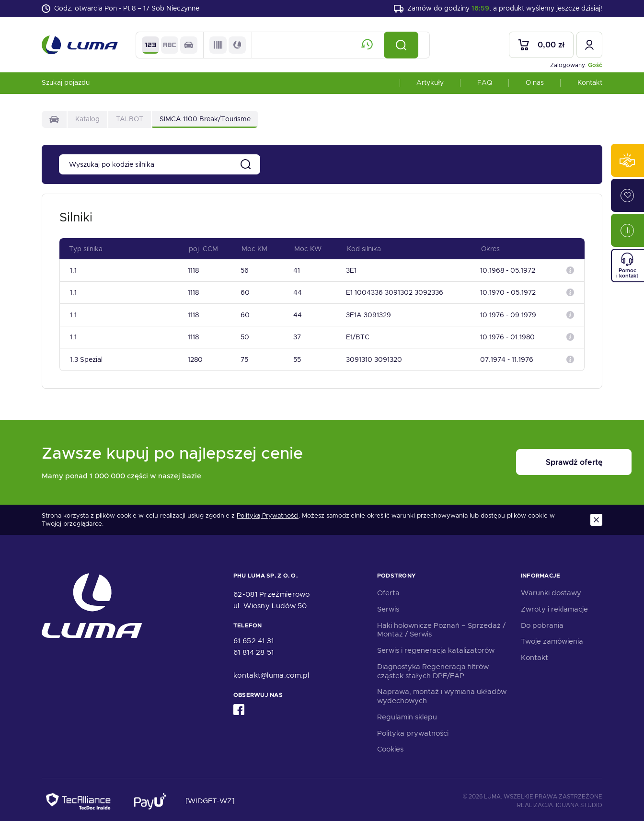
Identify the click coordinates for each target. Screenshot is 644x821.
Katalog (87, 120)
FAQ (485, 83)
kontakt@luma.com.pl (271, 672)
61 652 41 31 (254, 638)
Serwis (388, 606)
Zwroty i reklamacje (554, 606)
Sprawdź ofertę (543, 460)
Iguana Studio (579, 802)
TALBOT (130, 120)
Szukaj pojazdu (66, 83)
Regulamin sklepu (407, 714)
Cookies (390, 747)
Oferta (388, 590)
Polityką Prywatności (268, 513)
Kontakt (590, 83)
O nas (535, 83)
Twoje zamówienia (552, 639)
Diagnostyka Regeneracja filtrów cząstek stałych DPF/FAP (433, 668)
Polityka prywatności (413, 730)
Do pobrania (542, 623)
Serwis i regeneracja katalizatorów (436, 648)
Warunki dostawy (551, 590)
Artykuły (430, 83)
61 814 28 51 (254, 649)
